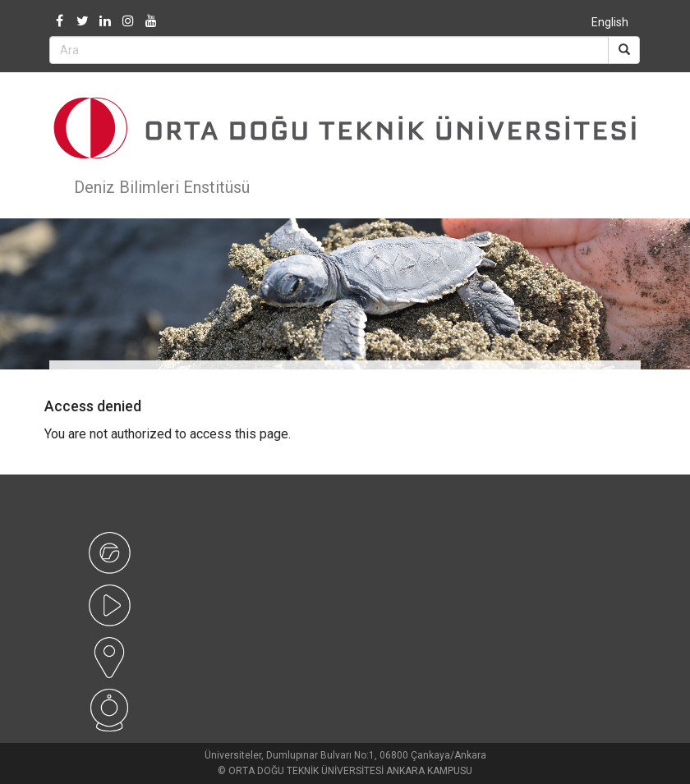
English (610, 22)
